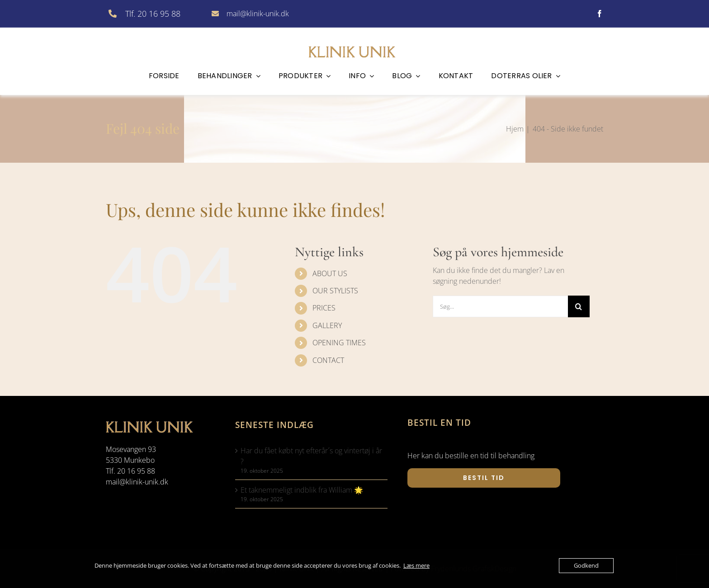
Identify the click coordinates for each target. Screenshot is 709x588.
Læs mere (416, 565)
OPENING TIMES (339, 343)
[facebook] (600, 14)
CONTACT (328, 360)
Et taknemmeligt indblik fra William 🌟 (302, 490)
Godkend (586, 565)
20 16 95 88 (136, 471)
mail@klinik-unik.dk (258, 14)
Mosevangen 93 (131, 449)
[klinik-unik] (354, 45)
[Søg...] (500, 306)
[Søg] (579, 306)
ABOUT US (330, 273)
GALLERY (327, 325)
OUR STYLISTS (335, 291)
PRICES (324, 308)
